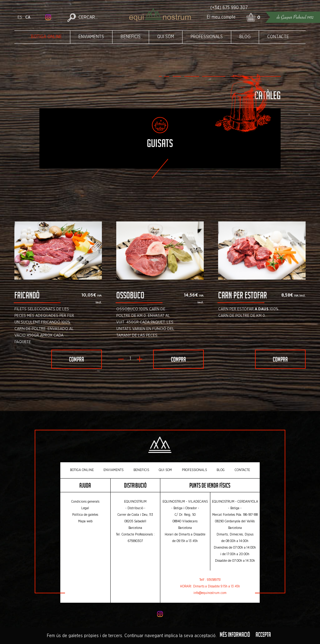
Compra (77, 360)
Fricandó (27, 297)
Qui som (166, 37)
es (20, 17)
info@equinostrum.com (210, 593)
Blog (245, 37)
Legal (85, 508)
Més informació (235, 636)
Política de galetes (85, 515)
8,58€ (287, 295)
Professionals (207, 37)
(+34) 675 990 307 (229, 8)
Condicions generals (85, 502)
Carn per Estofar (242, 297)
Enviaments (91, 37)
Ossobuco (130, 297)
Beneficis (131, 37)
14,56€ (191, 295)
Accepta (263, 636)
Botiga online (46, 37)
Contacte (278, 37)
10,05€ (89, 295)
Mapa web (85, 521)
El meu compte (221, 17)
